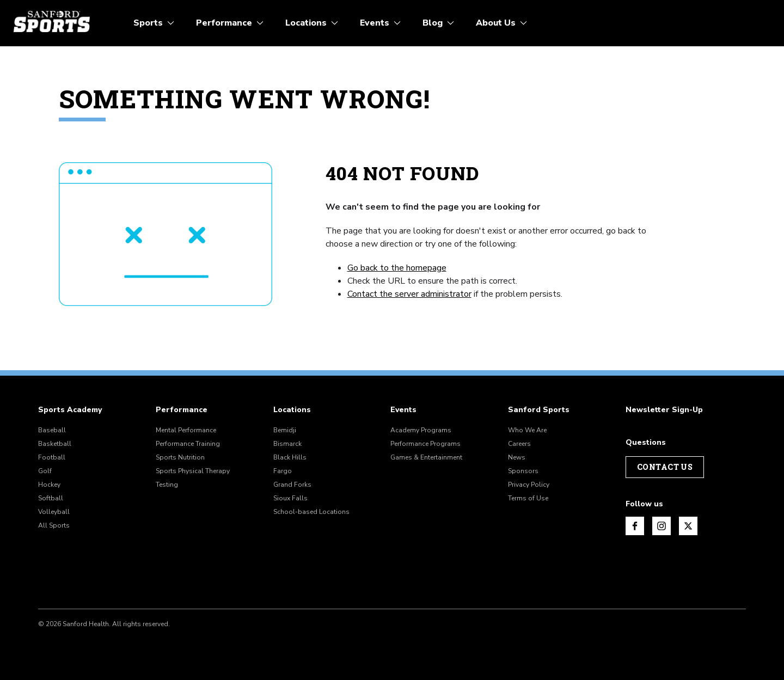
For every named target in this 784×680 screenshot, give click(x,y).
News (517, 457)
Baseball (52, 430)
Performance (182, 410)
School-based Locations (311, 512)
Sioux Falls (290, 498)
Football (52, 457)
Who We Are (527, 430)
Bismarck (287, 444)
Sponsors (523, 471)
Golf (45, 471)
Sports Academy (70, 410)
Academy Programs (421, 430)
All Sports (54, 525)
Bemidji (285, 430)
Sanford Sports (539, 410)
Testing (167, 485)
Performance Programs (425, 444)
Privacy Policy (529, 485)
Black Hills (290, 457)
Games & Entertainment (426, 457)
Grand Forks (292, 485)
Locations (292, 410)
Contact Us (665, 467)
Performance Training (188, 444)
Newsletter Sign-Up (664, 410)
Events (403, 410)
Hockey (49, 485)
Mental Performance (186, 430)
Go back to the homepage (397, 268)
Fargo (283, 471)
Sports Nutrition (180, 457)
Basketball (55, 444)
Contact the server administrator (409, 294)
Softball (51, 498)
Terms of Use (528, 498)
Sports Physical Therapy (193, 471)
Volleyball (54, 512)
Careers (519, 444)
